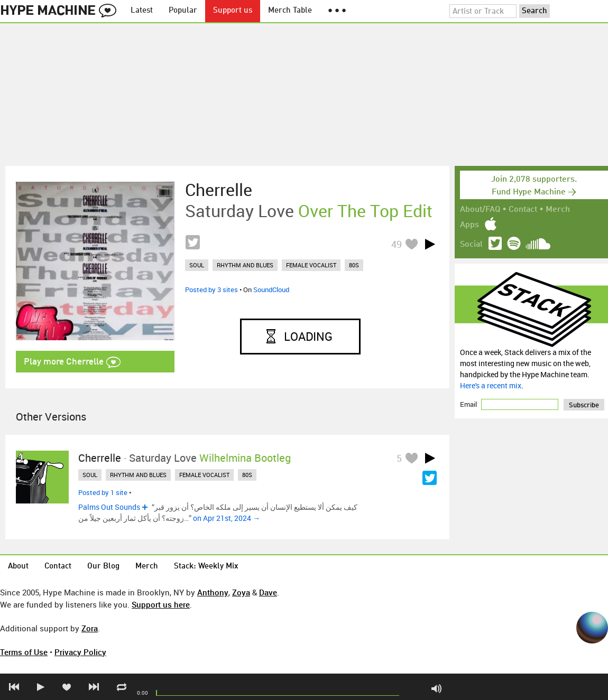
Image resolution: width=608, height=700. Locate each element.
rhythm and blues (245, 265)
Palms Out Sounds (109, 507)
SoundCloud (271, 290)
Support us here (161, 604)
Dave (268, 592)
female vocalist (311, 265)
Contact (523, 210)
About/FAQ (480, 210)
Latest (142, 11)
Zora (90, 628)
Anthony (213, 592)
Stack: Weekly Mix (206, 567)
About (18, 567)
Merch (558, 210)
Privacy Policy (80, 652)
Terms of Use (24, 652)
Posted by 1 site (103, 492)
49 (397, 244)
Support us (233, 11)
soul (197, 265)
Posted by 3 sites (211, 290)
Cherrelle (219, 190)
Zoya (241, 592)
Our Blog (103, 567)
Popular (183, 11)
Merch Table (290, 11)
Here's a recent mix (491, 385)
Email (469, 404)
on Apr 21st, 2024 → (227, 518)
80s (354, 265)
